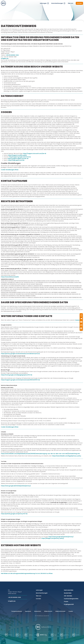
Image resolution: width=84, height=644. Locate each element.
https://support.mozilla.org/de (17, 155)
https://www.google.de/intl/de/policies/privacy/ (16, 486)
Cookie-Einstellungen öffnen (10, 170)
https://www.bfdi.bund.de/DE (10, 277)
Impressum (79, 320)
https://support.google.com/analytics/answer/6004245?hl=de (20, 380)
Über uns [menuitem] (70, 3)
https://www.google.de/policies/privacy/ (61, 537)
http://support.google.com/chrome (20, 157)
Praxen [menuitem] (66, 601)
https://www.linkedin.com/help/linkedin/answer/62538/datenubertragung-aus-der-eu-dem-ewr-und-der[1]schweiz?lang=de (40, 454)
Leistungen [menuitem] (43, 3)
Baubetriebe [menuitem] (68, 593)
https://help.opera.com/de (16, 160)
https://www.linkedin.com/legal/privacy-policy (67, 456)
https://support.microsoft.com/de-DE (35, 153)
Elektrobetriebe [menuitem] (69, 590)
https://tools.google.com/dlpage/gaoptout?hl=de (17, 375)
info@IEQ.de (5, 58)
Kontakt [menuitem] (79, 3)
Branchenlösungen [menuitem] (57, 3)
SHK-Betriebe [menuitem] (68, 596)
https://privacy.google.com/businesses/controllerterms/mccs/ (20, 354)
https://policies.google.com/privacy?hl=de (14, 514)
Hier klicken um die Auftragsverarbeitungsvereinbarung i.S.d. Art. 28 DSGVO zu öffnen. (27, 573)
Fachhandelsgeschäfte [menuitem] (71, 599)
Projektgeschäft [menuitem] (69, 604)
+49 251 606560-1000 (12, 55)
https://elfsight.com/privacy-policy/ (53, 538)
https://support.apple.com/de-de (18, 158)
